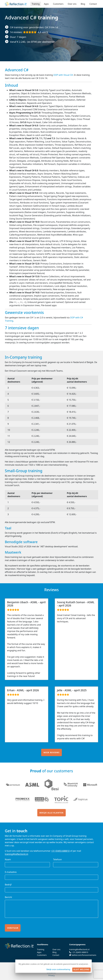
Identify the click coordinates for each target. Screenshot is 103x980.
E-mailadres (11, 872)
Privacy (52, 975)
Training (34, 4)
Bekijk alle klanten (51, 813)
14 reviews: (29, 32)
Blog (82, 4)
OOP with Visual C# (63, 75)
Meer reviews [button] (51, 752)
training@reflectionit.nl (16, 854)
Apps (45, 4)
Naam (8, 859)
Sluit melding (81, 970)
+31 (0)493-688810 (60, 851)
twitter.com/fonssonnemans (84, 955)
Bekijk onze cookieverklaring (58, 969)
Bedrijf (8, 885)
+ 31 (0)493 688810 (80, 952)
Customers (57, 4)
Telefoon (57, 859)
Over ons (71, 4)
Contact (93, 4)
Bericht (8, 897)
